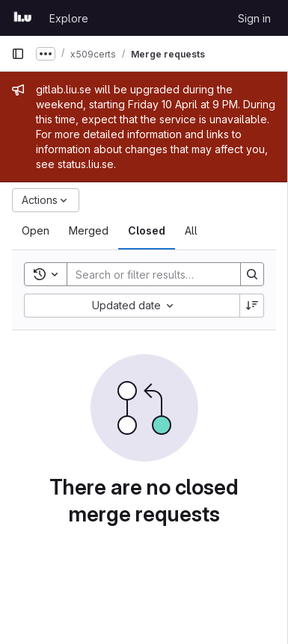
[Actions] (46, 200)
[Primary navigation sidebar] (18, 54)
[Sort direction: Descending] (252, 306)
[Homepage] (23, 18)
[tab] (36, 231)
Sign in (254, 18)
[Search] (165, 274)
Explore (69, 18)
